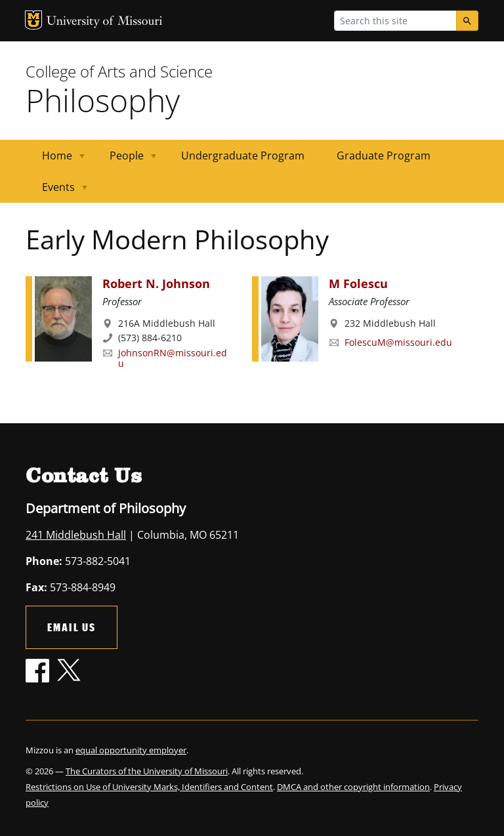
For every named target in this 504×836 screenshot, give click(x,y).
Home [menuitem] (55, 160)
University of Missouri (105, 22)
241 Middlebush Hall (76, 535)
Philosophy (103, 100)
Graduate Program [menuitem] (384, 156)
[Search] (467, 21)
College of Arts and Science (119, 71)
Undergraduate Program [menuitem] (243, 156)
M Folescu (358, 283)
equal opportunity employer (131, 750)
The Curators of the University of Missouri (147, 771)
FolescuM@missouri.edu (398, 342)
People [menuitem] (125, 160)
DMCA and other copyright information (353, 787)
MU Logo (33, 20)
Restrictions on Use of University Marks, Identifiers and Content (149, 787)
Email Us (72, 627)
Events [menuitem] (57, 191)
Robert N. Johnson (156, 283)
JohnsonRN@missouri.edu (173, 358)
